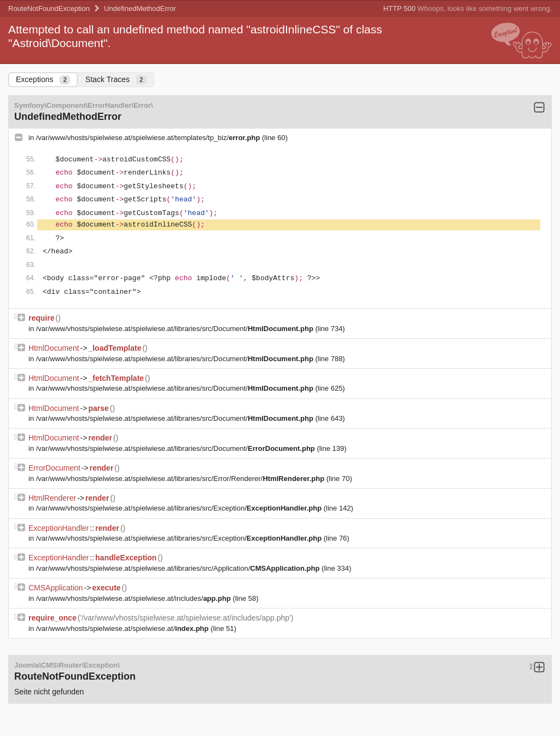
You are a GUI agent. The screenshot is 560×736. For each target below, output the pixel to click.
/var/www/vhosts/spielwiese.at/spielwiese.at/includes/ (135, 598)
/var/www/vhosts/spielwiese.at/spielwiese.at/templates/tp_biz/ (149, 138)
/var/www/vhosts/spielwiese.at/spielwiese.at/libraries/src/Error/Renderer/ (181, 479)
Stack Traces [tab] (116, 80)
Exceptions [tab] (43, 80)
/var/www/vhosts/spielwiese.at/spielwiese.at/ (123, 628)
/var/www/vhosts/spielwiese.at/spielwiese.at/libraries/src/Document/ (176, 329)
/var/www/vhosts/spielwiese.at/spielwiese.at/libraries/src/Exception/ (180, 508)
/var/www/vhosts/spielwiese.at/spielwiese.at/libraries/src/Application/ (179, 568)
